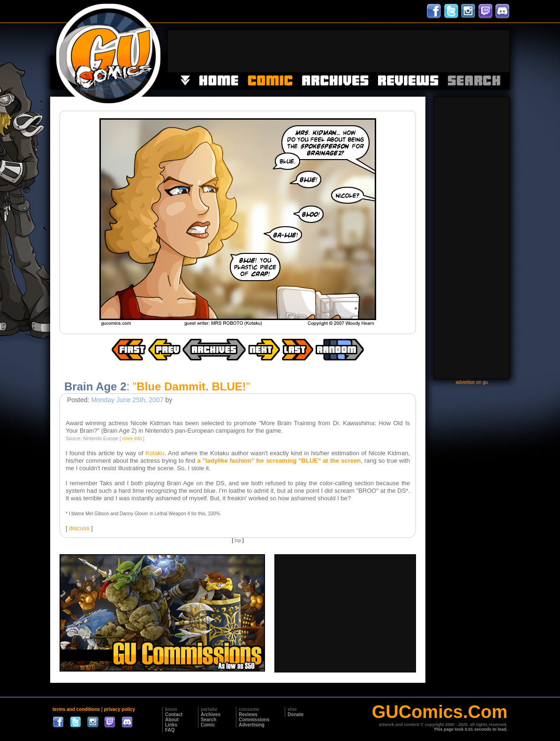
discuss (79, 528)
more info (132, 439)
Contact (174, 714)
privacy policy (119, 709)
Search (208, 720)
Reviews (248, 714)
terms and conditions (76, 709)
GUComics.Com (440, 712)
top (238, 540)
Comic (208, 725)
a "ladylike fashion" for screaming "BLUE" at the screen (279, 461)
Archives (211, 714)
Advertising (252, 725)
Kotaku (155, 453)
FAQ (170, 730)
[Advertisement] (339, 51)
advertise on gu (472, 382)
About (172, 720)
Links (171, 725)
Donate (295, 714)
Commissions (254, 720)
